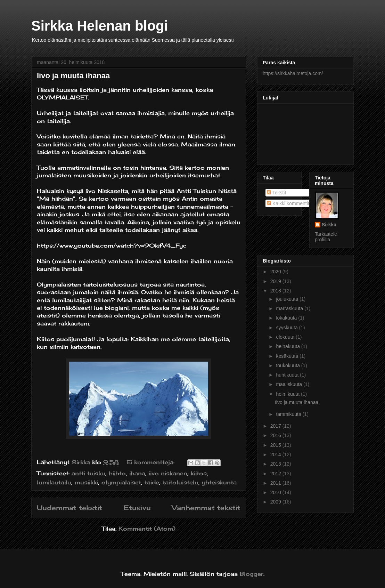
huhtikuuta (288, 375)
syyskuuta (287, 328)
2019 (276, 281)
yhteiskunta (219, 482)
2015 (276, 445)
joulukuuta (288, 299)
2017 (276, 426)
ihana (137, 473)
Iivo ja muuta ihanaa (73, 76)
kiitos (199, 473)
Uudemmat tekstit (69, 508)
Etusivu (137, 508)
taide (152, 482)
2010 (276, 492)
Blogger (252, 574)
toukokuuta (288, 365)
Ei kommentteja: (151, 462)
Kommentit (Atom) (147, 529)
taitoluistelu (181, 482)
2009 (276, 502)
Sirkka (329, 225)
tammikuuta (289, 414)
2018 (276, 291)
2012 (276, 474)
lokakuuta (287, 318)
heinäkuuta (288, 346)
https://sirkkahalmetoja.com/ (293, 73)
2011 (276, 483)
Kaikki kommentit (288, 203)
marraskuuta (290, 308)
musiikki (86, 482)
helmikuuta (288, 394)
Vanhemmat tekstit (206, 508)
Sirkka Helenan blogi (100, 26)
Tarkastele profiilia (326, 237)
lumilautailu (54, 482)
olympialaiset (121, 482)
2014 (276, 454)
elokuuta (286, 337)
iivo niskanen (168, 473)
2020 (276, 272)
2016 (276, 435)
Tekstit (276, 193)
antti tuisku (88, 473)
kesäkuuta (288, 356)
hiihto (117, 473)
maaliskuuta (290, 384)
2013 (276, 464)
